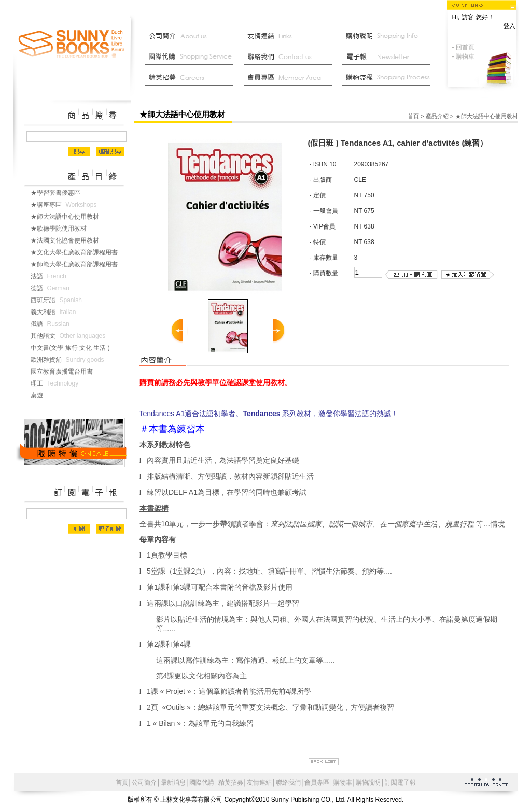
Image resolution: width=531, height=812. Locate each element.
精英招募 (231, 782)
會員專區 (317, 782)
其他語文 (70, 336)
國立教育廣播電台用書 (66, 372)
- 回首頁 (463, 47)
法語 (51, 276)
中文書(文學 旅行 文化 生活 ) (74, 348)
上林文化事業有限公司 (72, 44)
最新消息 (389, 78)
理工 (57, 383)
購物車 (343, 782)
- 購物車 (463, 56)
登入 (509, 26)
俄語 (52, 324)
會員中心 (290, 78)
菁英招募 (192, 78)
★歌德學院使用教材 (63, 229)
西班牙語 (58, 300)
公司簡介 (192, 36)
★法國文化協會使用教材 (69, 240)
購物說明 (389, 36)
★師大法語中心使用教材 (69, 217)
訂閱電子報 (400, 782)
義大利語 (55, 312)
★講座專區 (66, 205)
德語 (52, 288)
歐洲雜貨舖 (69, 360)
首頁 (413, 116)
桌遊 (41, 395)
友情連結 (290, 36)
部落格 (389, 57)
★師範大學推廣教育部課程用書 (78, 264)
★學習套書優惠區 (60, 193)
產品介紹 (437, 116)
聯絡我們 (290, 57)
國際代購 (192, 57)
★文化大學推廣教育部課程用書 (78, 252)
